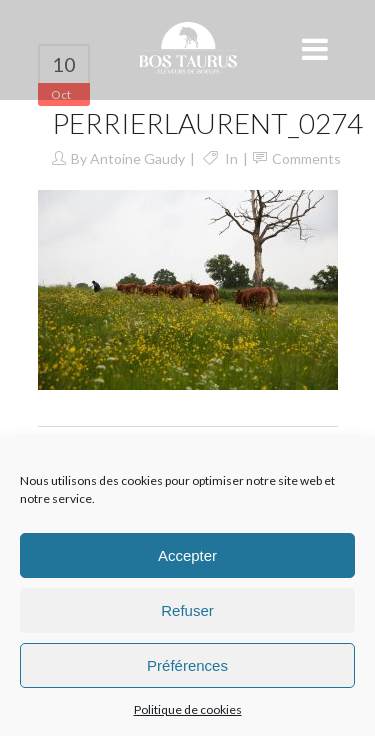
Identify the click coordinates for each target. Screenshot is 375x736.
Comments (306, 158)
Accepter (187, 555)
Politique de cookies (188, 709)
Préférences (187, 665)
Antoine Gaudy (137, 158)
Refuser (187, 610)
